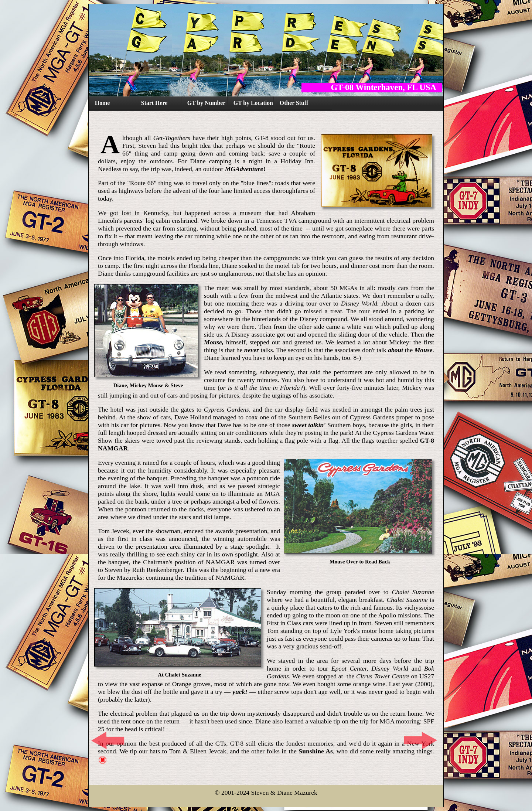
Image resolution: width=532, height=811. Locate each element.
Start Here (154, 103)
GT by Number (207, 103)
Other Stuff (294, 103)
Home (102, 103)
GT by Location (253, 103)
